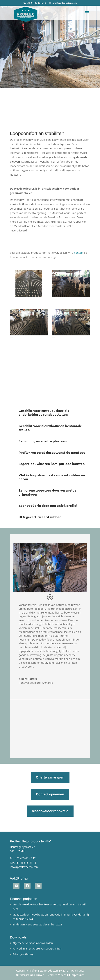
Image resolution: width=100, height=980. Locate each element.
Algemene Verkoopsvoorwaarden (33, 943)
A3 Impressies (75, 975)
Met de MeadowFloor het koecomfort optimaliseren (44, 904)
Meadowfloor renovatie (50, 811)
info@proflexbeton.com (24, 867)
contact (79, 253)
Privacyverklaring (23, 954)
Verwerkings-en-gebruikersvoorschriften (37, 948)
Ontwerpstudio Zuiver (30, 975)
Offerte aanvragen (50, 777)
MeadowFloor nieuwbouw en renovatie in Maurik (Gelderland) (51, 915)
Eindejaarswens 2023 (26, 924)
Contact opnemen (50, 794)
